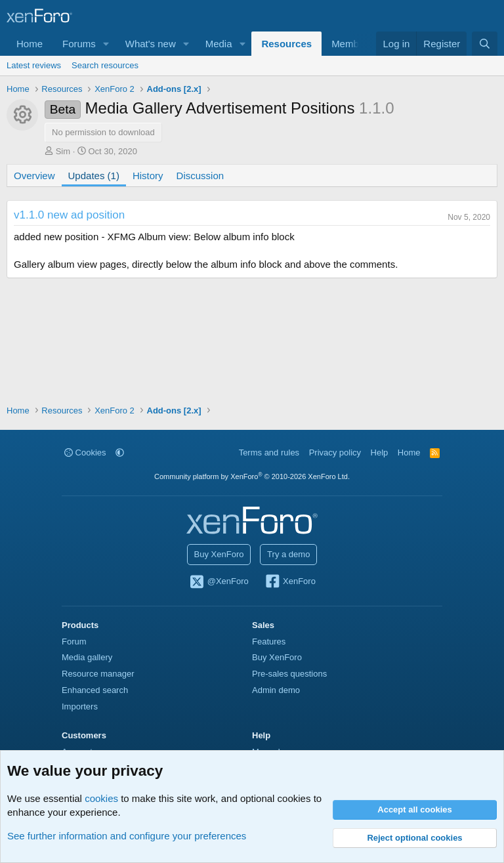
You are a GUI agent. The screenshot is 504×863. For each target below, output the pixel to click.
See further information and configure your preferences (127, 836)
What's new (151, 44)
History (148, 176)
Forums (79, 44)
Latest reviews (34, 65)
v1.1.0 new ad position (69, 215)
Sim (63, 151)
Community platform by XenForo (252, 476)
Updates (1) (94, 176)
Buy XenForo (219, 554)
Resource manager (98, 674)
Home (30, 44)
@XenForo (219, 582)
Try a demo (288, 554)
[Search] (485, 44)
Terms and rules (269, 453)
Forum (74, 642)
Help (380, 453)
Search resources (105, 65)
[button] (106, 44)
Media (219, 44)
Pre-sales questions (289, 674)
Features (269, 642)
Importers (80, 706)
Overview (34, 176)
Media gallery (87, 657)
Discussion (200, 176)
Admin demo (276, 690)
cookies (101, 798)
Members (352, 44)
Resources (286, 44)
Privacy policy (335, 453)
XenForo (290, 582)
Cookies (85, 453)
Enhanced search (95, 690)
